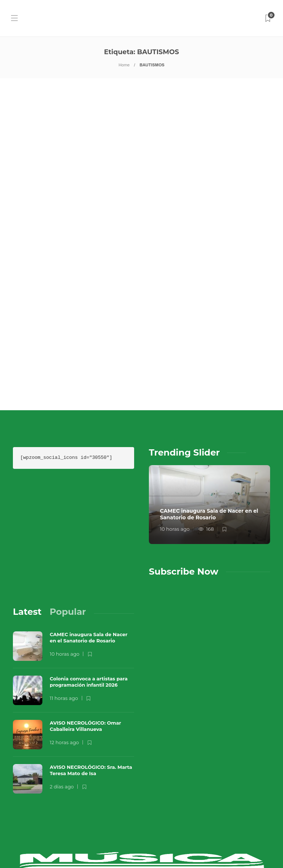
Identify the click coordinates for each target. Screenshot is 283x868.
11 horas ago (64, 643)
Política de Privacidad (235, 848)
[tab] (27, 557)
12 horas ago (64, 687)
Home (124, 65)
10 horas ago (175, 474)
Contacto (92, 848)
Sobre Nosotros (43, 848)
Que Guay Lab (179, 833)
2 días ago (62, 732)
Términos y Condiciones (153, 848)
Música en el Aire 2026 (112, 833)
